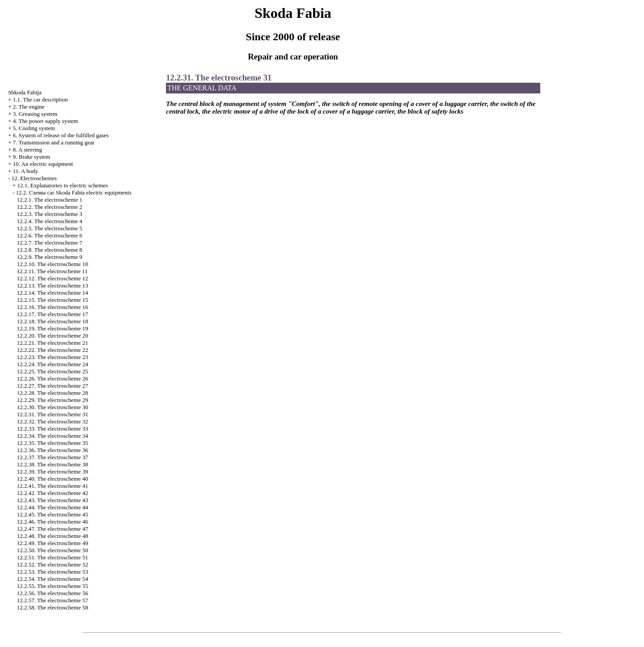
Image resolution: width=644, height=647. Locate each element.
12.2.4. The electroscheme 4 (50, 221)
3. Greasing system (35, 114)
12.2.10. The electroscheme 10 (53, 264)
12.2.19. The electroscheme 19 (53, 328)
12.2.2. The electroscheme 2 (50, 207)
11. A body (25, 171)
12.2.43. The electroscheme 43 (53, 500)
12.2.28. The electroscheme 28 (53, 393)
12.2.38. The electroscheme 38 (53, 464)
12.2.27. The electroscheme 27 (53, 386)
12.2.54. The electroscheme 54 (53, 579)
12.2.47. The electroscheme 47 (53, 529)
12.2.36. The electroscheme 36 (53, 450)
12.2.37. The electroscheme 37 (53, 457)
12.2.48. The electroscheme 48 (53, 536)
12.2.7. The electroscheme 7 (50, 243)
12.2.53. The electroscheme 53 (53, 572)
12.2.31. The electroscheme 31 (53, 414)
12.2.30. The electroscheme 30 (53, 407)
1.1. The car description (40, 99)
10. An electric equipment (43, 164)
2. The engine (29, 107)
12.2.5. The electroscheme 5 (50, 228)
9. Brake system (32, 157)
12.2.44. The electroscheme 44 (53, 507)
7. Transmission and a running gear (54, 142)
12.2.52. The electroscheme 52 (53, 565)
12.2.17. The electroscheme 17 (53, 314)
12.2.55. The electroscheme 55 (53, 586)
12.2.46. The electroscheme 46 (53, 522)
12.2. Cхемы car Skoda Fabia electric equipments (74, 192)
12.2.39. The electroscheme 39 (53, 472)
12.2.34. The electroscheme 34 (53, 436)
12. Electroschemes (34, 178)
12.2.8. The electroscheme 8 (50, 250)
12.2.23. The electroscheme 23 (53, 357)
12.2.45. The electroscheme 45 (53, 514)
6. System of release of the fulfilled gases (61, 135)
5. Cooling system (34, 128)
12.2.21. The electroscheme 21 (53, 343)
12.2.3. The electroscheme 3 (50, 214)
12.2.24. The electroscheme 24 (53, 364)
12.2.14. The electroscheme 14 (53, 293)
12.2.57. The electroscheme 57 (53, 600)
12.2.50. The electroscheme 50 (53, 550)
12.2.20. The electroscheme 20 (53, 336)
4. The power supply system (46, 121)
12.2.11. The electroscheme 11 (52, 271)
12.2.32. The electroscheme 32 (53, 421)
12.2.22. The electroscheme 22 (53, 350)
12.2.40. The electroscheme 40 (53, 479)
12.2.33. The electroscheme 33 (53, 429)
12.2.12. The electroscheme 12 (53, 278)
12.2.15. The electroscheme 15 (53, 300)
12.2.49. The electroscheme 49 (53, 543)
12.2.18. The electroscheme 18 (53, 321)
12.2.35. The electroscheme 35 (53, 443)
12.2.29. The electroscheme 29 (53, 400)
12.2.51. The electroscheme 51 (53, 557)
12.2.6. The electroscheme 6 (50, 235)
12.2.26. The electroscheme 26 (53, 378)
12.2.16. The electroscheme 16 (53, 307)
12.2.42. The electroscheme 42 (53, 493)
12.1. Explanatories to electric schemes (62, 185)
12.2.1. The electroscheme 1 (50, 200)
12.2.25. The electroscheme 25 (53, 371)
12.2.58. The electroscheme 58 (53, 607)
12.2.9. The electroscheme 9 (50, 257)
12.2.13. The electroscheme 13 (53, 285)
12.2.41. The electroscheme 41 (53, 486)
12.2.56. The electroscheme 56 (53, 593)
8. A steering (28, 150)
